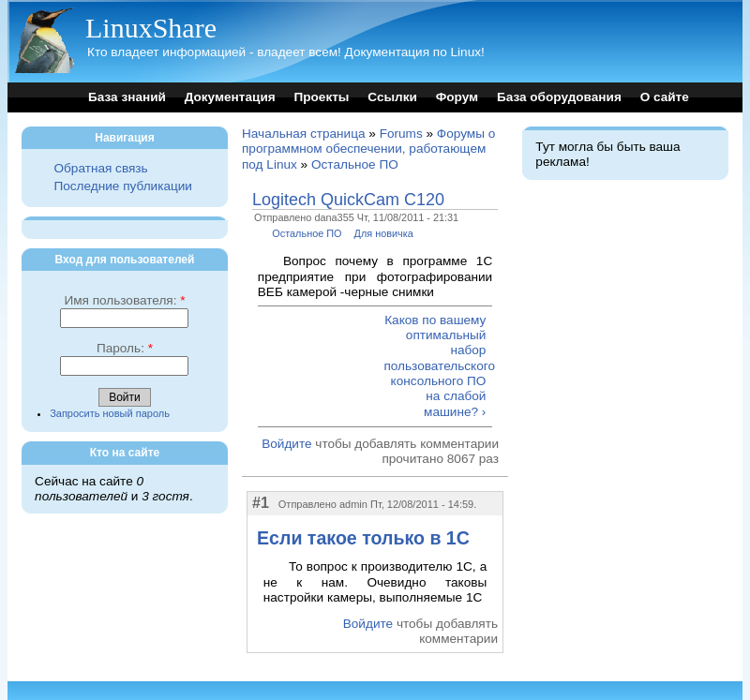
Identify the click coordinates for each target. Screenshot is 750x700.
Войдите (286, 444)
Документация (230, 97)
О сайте (665, 97)
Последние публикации (122, 186)
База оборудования (559, 97)
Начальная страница (304, 134)
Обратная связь (100, 168)
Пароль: (125, 348)
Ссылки (392, 97)
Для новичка (384, 233)
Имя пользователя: (124, 300)
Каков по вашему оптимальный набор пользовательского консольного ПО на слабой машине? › (435, 366)
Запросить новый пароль (110, 413)
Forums (401, 134)
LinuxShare (151, 28)
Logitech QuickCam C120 (348, 200)
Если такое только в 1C (363, 538)
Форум (457, 97)
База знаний (127, 97)
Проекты (321, 97)
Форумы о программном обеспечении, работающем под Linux (368, 149)
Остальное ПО (355, 164)
